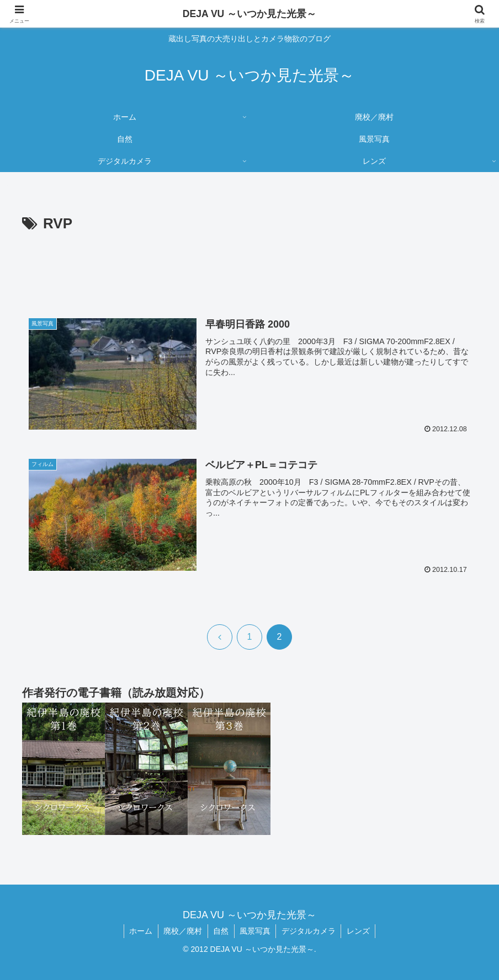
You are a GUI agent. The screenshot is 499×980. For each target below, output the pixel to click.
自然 (221, 931)
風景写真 (256, 931)
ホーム (140, 931)
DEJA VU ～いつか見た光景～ (250, 14)
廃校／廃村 (182, 931)
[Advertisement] (250, 267)
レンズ (360, 931)
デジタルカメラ (310, 931)
